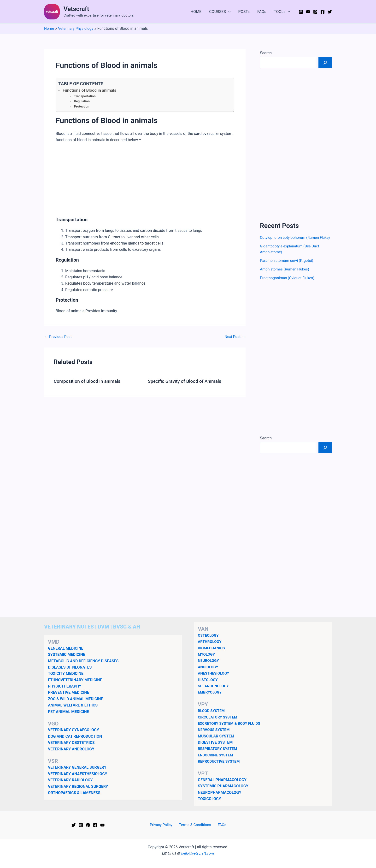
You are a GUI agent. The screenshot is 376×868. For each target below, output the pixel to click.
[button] (228, 12)
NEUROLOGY (209, 661)
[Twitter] (330, 12)
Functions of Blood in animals (91, 90)
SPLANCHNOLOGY (214, 686)
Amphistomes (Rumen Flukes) (286, 275)
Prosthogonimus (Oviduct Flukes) (288, 284)
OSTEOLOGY (209, 635)
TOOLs (282, 12)
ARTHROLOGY (210, 642)
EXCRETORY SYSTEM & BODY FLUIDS (230, 723)
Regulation (82, 102)
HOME (196, 12)
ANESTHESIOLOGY (214, 673)
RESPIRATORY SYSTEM (218, 749)
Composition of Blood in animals (89, 382)
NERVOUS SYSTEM (214, 730)
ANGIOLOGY (209, 667)
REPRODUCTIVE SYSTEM (220, 761)
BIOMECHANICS (212, 648)
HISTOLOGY (208, 680)
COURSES (220, 12)
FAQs (262, 12)
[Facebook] (323, 12)
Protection (82, 108)
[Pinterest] (315, 12)
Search (266, 53)
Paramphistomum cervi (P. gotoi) (288, 266)
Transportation (85, 96)
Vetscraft (76, 9)
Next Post (234, 338)
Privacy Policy (163, 825)
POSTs (244, 12)
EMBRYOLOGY (210, 692)
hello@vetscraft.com (198, 853)
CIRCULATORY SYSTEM (218, 717)
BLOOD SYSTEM (212, 711)
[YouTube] (308, 12)
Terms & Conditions (195, 825)
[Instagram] (301, 12)
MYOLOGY (207, 654)
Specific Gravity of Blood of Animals (186, 382)
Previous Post (59, 338)
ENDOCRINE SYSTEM (216, 755)
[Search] (325, 62)
